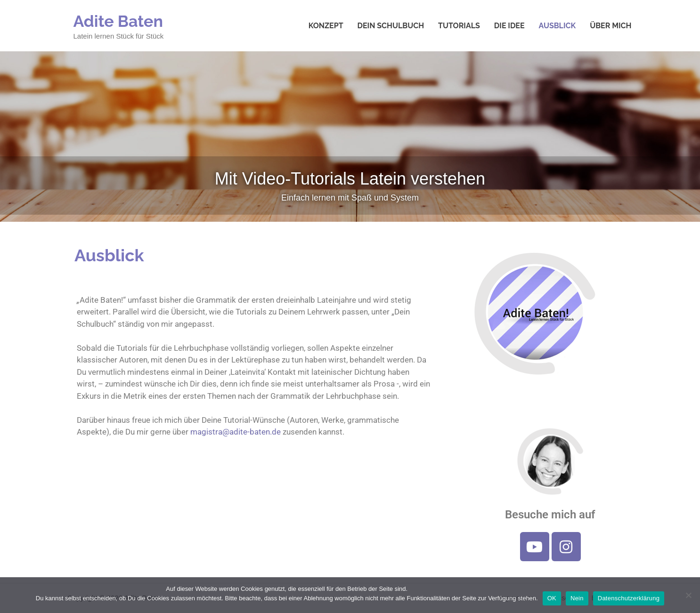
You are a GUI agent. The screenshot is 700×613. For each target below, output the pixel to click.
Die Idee (509, 26)
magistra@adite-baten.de (236, 432)
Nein (577, 598)
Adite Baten (118, 21)
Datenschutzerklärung (629, 598)
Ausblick (558, 26)
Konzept (326, 26)
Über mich (610, 26)
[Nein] (688, 595)
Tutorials (459, 26)
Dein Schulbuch (391, 26)
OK (552, 598)
